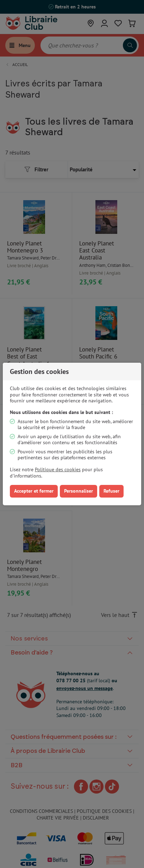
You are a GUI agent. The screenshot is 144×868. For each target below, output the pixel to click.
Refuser (111, 491)
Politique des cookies (58, 469)
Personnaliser (79, 491)
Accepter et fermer (34, 491)
